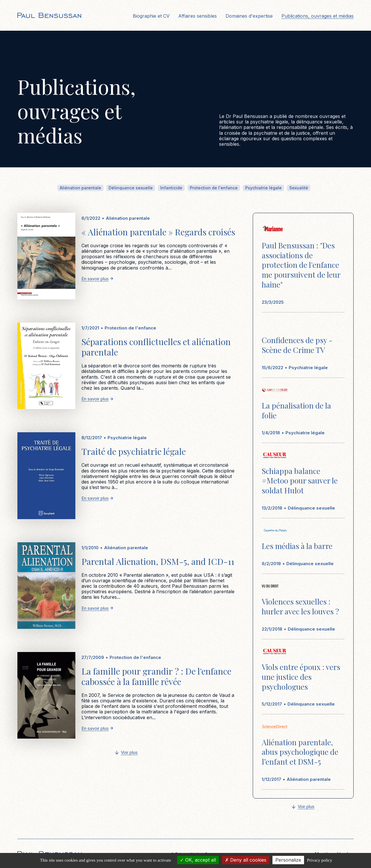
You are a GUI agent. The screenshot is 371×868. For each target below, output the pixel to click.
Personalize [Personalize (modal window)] (288, 860)
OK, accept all (198, 860)
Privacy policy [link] (320, 860)
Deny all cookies (246, 860)
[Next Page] (126, 753)
